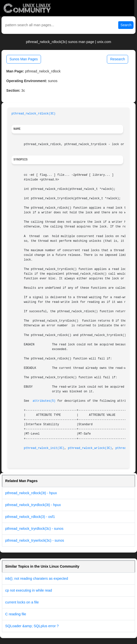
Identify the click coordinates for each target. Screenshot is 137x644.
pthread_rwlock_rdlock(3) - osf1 (30, 517)
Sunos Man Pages (24, 59)
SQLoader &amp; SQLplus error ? (32, 626)
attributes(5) (44, 401)
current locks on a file (22, 602)
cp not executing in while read (29, 590)
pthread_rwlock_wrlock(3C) (90, 448)
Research (117, 59)
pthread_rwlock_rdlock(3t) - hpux (31, 493)
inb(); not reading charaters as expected (37, 578)
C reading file (16, 614)
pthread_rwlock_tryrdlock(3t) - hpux (33, 505)
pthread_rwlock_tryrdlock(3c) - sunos (34, 529)
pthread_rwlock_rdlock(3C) (34, 114)
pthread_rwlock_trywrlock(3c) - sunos (35, 540)
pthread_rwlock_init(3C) (44, 448)
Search (126, 25)
